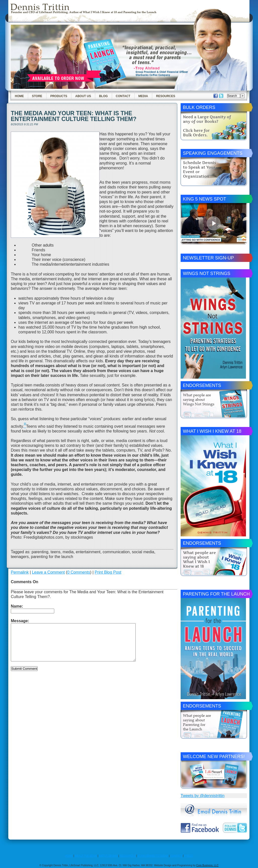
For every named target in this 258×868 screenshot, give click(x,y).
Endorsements (202, 385)
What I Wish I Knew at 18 (212, 431)
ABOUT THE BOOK (86, 856)
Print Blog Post (108, 572)
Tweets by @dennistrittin (203, 796)
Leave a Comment (48, 572)
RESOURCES (127, 856)
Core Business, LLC (207, 865)
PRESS (189, 856)
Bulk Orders (199, 107)
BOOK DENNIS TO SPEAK (153, 856)
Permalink (20, 572)
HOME (69, 856)
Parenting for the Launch (216, 594)
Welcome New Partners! (214, 757)
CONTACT (176, 856)
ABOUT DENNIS (108, 856)
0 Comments (79, 572)
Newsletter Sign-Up (208, 258)
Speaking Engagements (213, 153)
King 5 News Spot (204, 199)
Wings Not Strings (207, 273)
